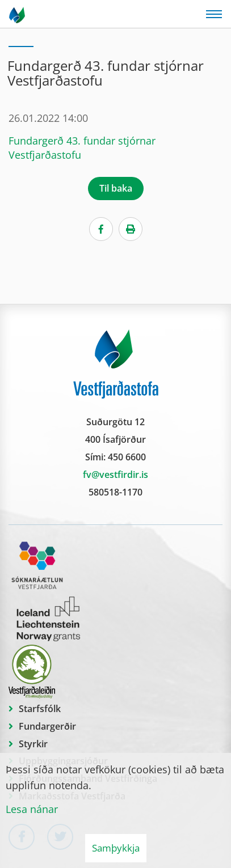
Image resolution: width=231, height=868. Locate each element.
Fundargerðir (47, 726)
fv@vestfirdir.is (115, 475)
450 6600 (127, 457)
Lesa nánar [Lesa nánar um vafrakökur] (32, 809)
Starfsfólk (40, 709)
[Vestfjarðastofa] (18, 14)
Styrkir (33, 744)
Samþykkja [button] (116, 848)
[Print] (131, 229)
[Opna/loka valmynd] (214, 14)
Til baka (116, 188)
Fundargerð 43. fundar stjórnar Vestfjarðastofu (82, 148)
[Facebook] (101, 229)
